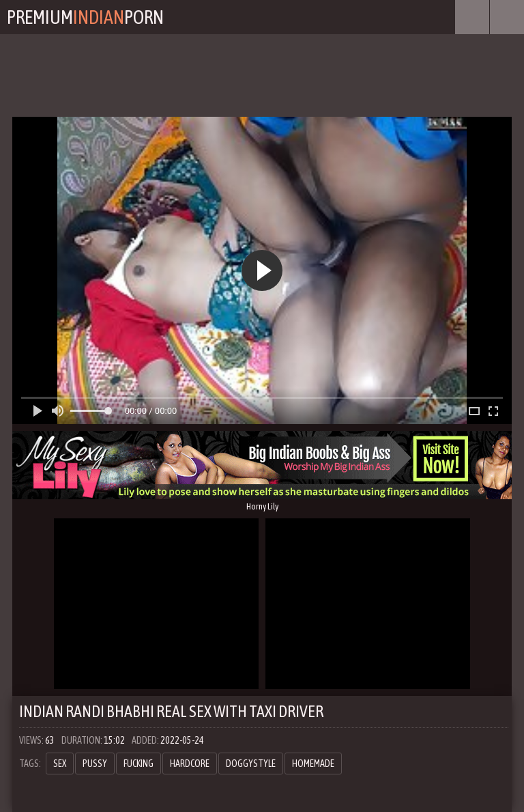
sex (60, 764)
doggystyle (251, 764)
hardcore (190, 764)
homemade (313, 764)
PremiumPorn (85, 17)
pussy (95, 764)
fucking (139, 764)
